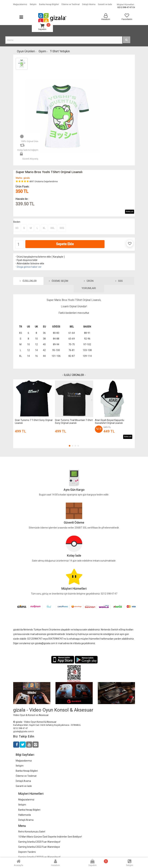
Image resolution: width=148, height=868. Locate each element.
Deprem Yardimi (27, 852)
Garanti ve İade (24, 786)
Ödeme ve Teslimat (26, 776)
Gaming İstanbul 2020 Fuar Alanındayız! (39, 842)
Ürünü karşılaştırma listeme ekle (33, 257)
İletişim (20, 766)
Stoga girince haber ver (28, 267)
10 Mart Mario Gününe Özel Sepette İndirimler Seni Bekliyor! (50, 837)
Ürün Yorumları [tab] (89, 285)
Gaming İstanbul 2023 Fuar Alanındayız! (39, 857)
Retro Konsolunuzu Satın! (32, 832)
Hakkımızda (25, 815)
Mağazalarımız (24, 761)
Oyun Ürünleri (26, 51)
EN (134, 7)
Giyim (42, 51)
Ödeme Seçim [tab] (59, 281)
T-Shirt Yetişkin (60, 51)
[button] (70, 446)
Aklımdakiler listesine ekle (30, 263)
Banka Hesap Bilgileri (27, 771)
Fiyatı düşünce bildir (26, 260)
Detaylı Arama (23, 781)
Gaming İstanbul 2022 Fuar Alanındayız (39, 847)
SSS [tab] (119, 281)
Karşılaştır (58, 257)
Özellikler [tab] (28, 281)
